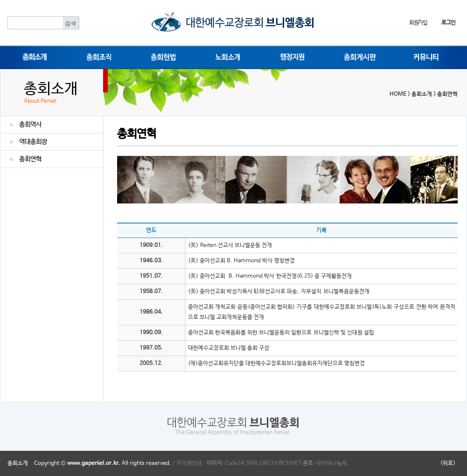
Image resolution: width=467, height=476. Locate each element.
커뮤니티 (424, 56)
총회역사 (30, 125)
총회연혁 (30, 159)
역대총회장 (33, 142)
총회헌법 (161, 56)
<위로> (448, 463)
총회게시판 (357, 56)
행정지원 (290, 56)
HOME (398, 94)
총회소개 (33, 56)
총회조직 (97, 56)
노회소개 (226, 56)
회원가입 (418, 23)
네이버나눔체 (332, 463)
